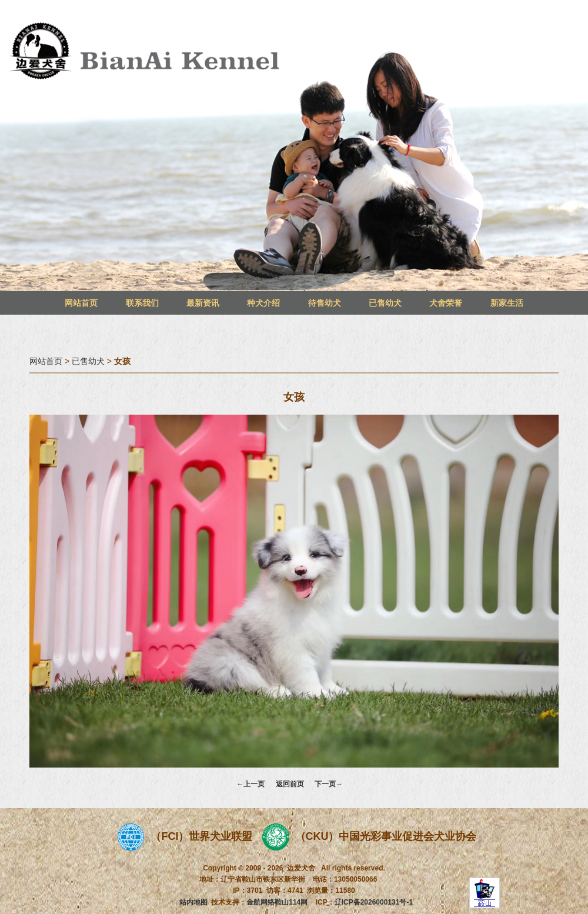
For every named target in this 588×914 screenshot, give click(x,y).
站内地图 (193, 902)
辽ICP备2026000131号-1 (374, 902)
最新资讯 (203, 303)
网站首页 (81, 303)
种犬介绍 (263, 303)
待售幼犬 (325, 303)
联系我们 (142, 303)
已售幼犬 (385, 303)
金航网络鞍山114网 (277, 902)
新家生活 (507, 303)
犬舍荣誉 (446, 303)
